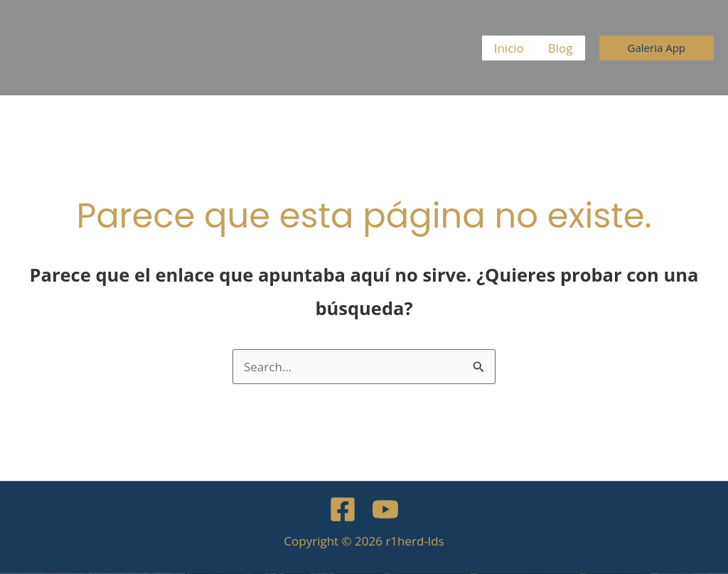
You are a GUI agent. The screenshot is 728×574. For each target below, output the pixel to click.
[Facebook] (343, 509)
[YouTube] (385, 509)
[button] (657, 48)
